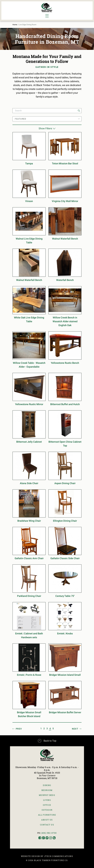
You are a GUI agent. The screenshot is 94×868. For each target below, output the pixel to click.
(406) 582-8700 (49, 833)
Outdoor (47, 810)
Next (75, 729)
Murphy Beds (47, 795)
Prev (19, 729)
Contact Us (47, 825)
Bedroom (47, 790)
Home (15, 25)
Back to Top (47, 741)
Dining (47, 785)
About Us (47, 820)
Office (47, 805)
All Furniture (47, 815)
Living (47, 800)
